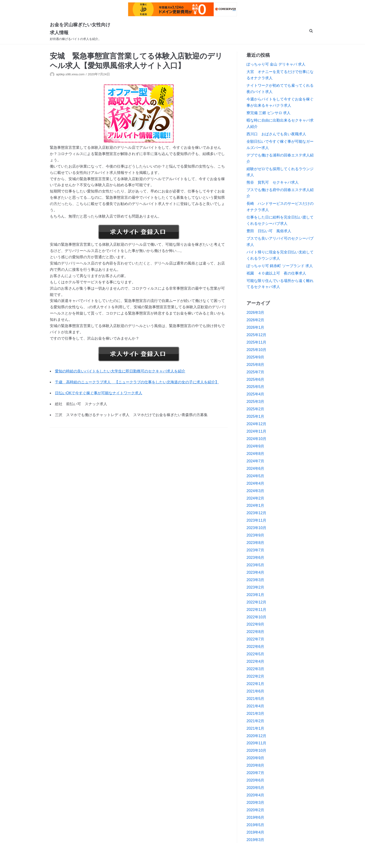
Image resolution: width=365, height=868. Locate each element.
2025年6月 (255, 379)
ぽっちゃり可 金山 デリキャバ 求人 (276, 64)
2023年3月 (255, 580)
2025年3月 (255, 402)
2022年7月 (255, 639)
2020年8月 (255, 765)
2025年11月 (256, 342)
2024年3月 (255, 491)
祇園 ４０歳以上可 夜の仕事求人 (276, 273)
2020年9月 (255, 758)
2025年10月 (256, 350)
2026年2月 (255, 320)
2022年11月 (256, 610)
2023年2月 (255, 587)
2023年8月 (255, 543)
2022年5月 (255, 654)
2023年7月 (255, 550)
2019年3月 (255, 840)
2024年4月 (255, 483)
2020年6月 (255, 780)
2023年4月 (255, 572)
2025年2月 (255, 409)
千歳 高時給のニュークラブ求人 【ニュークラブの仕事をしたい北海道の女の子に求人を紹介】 (137, 382)
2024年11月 (256, 431)
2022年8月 (255, 632)
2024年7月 (255, 461)
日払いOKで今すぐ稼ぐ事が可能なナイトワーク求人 (99, 393)
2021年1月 (255, 728)
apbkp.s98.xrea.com (70, 74)
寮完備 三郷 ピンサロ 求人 (269, 113)
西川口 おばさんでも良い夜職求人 (276, 134)
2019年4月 (255, 832)
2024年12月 (256, 424)
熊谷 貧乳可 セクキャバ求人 (273, 182)
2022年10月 (256, 617)
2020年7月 (255, 773)
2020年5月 (255, 788)
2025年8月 (255, 365)
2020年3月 (255, 803)
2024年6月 (255, 469)
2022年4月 (255, 661)
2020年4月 (255, 795)
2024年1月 (255, 505)
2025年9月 (255, 357)
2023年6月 (255, 558)
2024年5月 (255, 476)
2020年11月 (256, 743)
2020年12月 (256, 736)
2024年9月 (255, 446)
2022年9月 (255, 624)
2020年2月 (255, 810)
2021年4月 (255, 706)
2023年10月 (256, 528)
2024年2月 (255, 498)
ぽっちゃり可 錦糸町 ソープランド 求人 (280, 266)
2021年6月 (255, 691)
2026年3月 (255, 313)
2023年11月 (256, 520)
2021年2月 (255, 721)
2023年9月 (255, 535)
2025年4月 (255, 394)
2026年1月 (255, 327)
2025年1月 (255, 416)
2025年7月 (255, 372)
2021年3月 (255, 714)
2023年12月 (256, 513)
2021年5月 (255, 699)
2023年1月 (255, 595)
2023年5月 (255, 565)
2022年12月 (256, 602)
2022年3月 (255, 669)
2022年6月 (255, 647)
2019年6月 (255, 817)
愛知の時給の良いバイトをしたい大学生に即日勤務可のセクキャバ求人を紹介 (120, 371)
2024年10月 (256, 439)
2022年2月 (255, 676)
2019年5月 (255, 825)
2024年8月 (255, 454)
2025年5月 (255, 387)
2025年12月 (256, 335)
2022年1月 (255, 684)
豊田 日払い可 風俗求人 (269, 231)
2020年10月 (256, 750)
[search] (311, 31)
